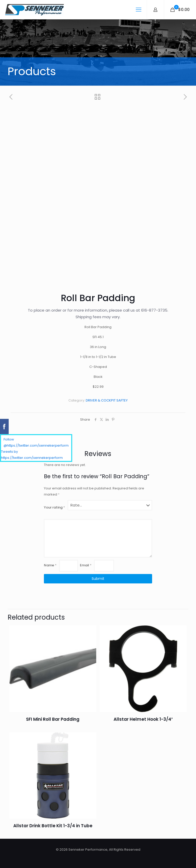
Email (86, 565)
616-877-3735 (154, 310)
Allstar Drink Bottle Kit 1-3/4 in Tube (53, 826)
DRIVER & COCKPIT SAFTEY (107, 400)
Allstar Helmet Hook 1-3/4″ (143, 719)
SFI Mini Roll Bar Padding (53, 719)
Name (50, 565)
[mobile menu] (139, 10)
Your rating (54, 507)
